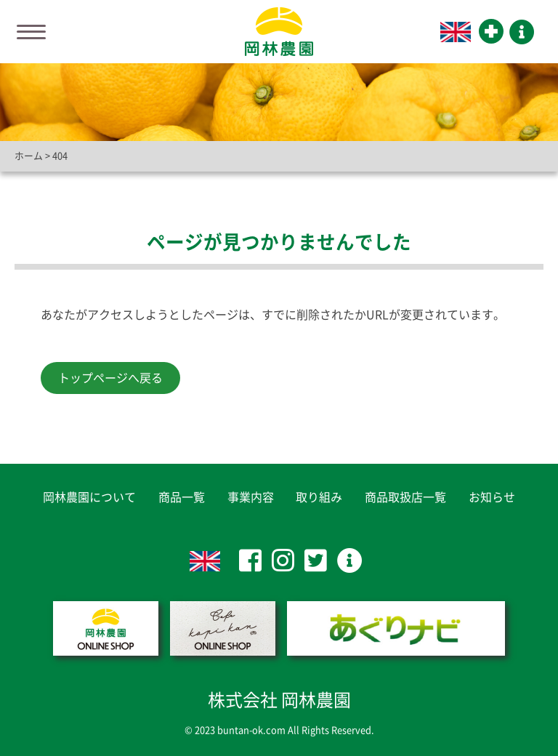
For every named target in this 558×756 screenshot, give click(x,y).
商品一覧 (182, 497)
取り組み (319, 497)
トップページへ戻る (110, 378)
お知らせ (492, 497)
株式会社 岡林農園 (279, 700)
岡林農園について (89, 497)
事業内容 (251, 497)
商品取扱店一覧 (405, 497)
